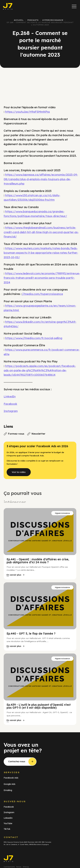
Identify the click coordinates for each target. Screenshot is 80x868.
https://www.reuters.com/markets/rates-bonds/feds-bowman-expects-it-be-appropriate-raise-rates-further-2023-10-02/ (41, 253)
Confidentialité (9, 867)
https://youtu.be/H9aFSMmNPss (27, 112)
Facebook (10, 404)
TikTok (7, 829)
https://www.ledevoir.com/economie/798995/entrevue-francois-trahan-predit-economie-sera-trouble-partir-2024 (42, 278)
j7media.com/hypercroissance (42, 294)
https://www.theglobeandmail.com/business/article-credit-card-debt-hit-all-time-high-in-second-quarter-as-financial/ (41, 232)
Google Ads (9, 784)
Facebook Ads (11, 778)
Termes (19, 867)
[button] (74, 6)
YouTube (8, 823)
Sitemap (26, 867)
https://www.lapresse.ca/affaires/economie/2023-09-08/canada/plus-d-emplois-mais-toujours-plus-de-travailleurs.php (41, 179)
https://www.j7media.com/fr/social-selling (34, 338)
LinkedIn (10, 396)
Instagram (11, 411)
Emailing (8, 790)
